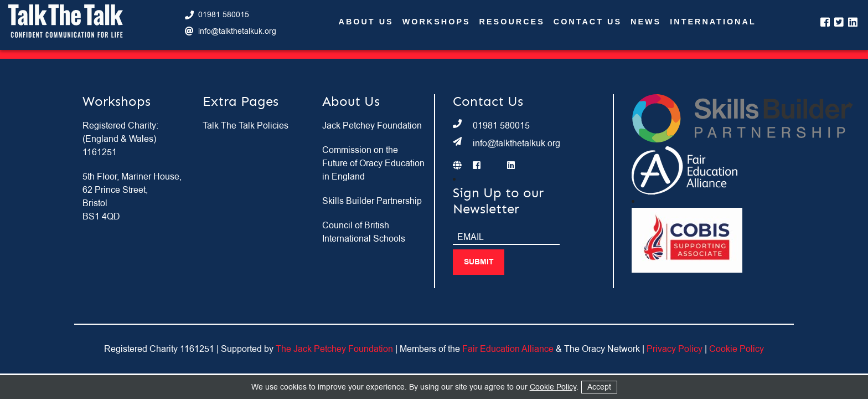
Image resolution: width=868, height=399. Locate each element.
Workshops (436, 22)
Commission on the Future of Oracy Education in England (373, 163)
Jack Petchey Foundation (372, 126)
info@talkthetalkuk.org (237, 31)
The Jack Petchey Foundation (334, 349)
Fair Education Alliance (508, 349)
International (713, 22)
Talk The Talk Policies (246, 126)
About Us (366, 22)
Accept (599, 387)
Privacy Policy (675, 349)
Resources (512, 22)
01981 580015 (224, 15)
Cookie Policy (737, 349)
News (646, 22)
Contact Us (588, 22)
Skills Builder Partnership (372, 201)
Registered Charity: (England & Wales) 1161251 (120, 139)
